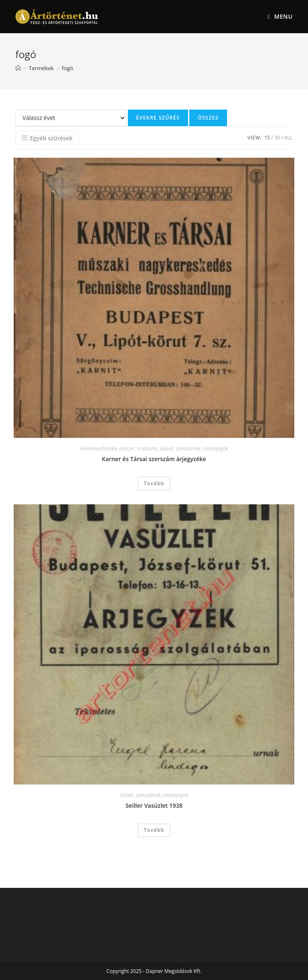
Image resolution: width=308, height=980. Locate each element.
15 (267, 138)
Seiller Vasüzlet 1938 (154, 805)
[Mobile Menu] (280, 17)
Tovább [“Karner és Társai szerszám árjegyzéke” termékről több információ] (154, 483)
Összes (208, 118)
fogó (67, 68)
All (288, 138)
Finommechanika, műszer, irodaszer (119, 448)
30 (277, 138)
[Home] (18, 68)
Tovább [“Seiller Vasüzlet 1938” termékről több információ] (154, 830)
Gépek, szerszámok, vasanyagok (194, 448)
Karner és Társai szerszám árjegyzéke (154, 459)
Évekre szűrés (158, 118)
